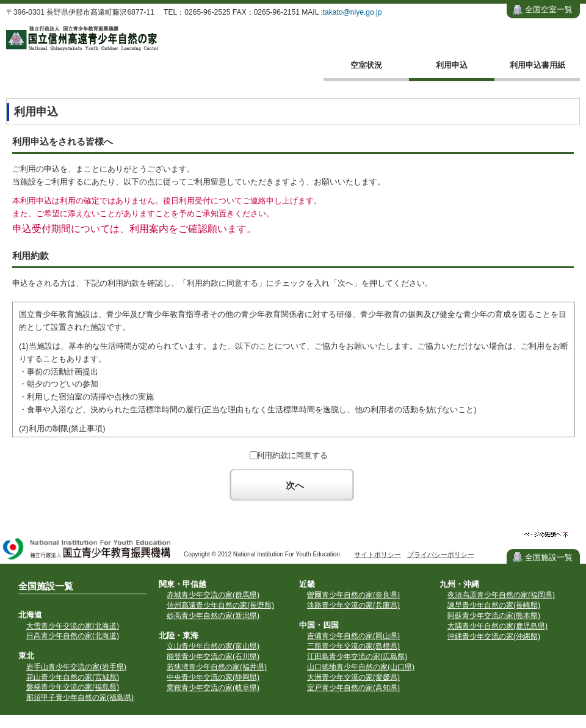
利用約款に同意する (292, 455)
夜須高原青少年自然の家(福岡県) (501, 595)
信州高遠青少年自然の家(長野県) (220, 605)
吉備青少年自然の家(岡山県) (353, 636)
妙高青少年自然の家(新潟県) (213, 616)
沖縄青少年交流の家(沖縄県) (494, 636)
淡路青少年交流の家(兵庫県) (353, 605)
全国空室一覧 (549, 9)
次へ (295, 485)
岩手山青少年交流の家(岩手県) (76, 667)
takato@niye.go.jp (353, 12)
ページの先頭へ (546, 535)
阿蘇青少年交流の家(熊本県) (494, 616)
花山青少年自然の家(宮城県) (73, 677)
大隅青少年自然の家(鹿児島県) (497, 626)
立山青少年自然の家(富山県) (213, 646)
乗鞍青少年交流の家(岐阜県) (213, 688)
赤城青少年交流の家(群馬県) (213, 595)
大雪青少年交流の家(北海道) (73, 626)
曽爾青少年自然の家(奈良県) (353, 595)
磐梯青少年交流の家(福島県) (73, 687)
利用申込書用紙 (537, 65)
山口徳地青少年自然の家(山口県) (361, 667)
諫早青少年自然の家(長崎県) (494, 605)
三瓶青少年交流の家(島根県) (353, 646)
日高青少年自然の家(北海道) (73, 636)
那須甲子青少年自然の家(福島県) (80, 697)
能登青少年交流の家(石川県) (213, 657)
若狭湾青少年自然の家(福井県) (217, 667)
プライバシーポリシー (441, 555)
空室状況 (366, 65)
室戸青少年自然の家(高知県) (353, 688)
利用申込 (452, 65)
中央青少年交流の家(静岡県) (213, 677)
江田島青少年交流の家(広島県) (357, 657)
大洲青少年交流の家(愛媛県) (353, 677)
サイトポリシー (378, 555)
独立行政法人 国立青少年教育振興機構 (87, 550)
